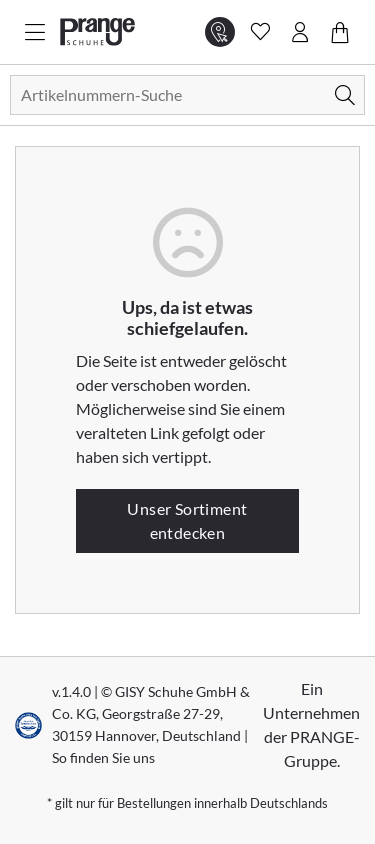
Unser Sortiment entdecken (187, 520)
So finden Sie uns (103, 757)
